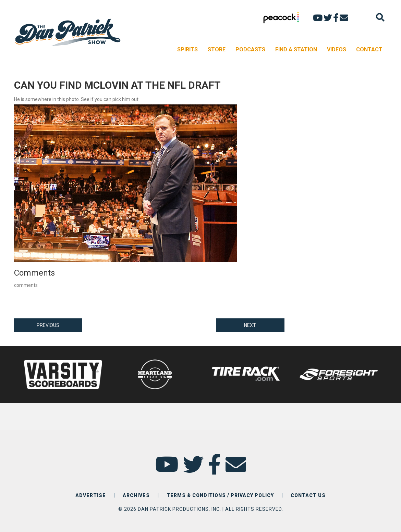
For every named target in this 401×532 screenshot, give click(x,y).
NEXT (250, 325)
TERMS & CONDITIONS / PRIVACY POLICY (220, 495)
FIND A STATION (296, 49)
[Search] (380, 17)
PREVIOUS (48, 325)
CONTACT (369, 49)
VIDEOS (337, 49)
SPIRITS (187, 49)
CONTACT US (308, 495)
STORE (217, 49)
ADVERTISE (91, 495)
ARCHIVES (136, 495)
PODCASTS (250, 49)
